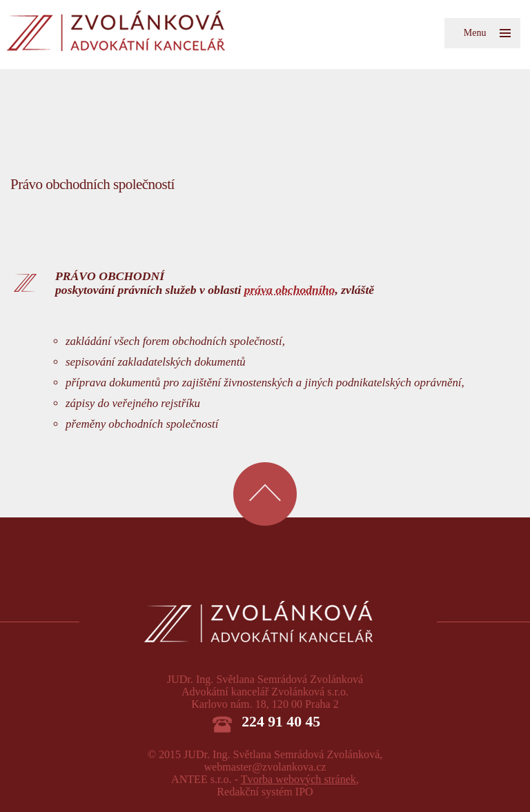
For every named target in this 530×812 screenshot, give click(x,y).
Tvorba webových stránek (298, 779)
